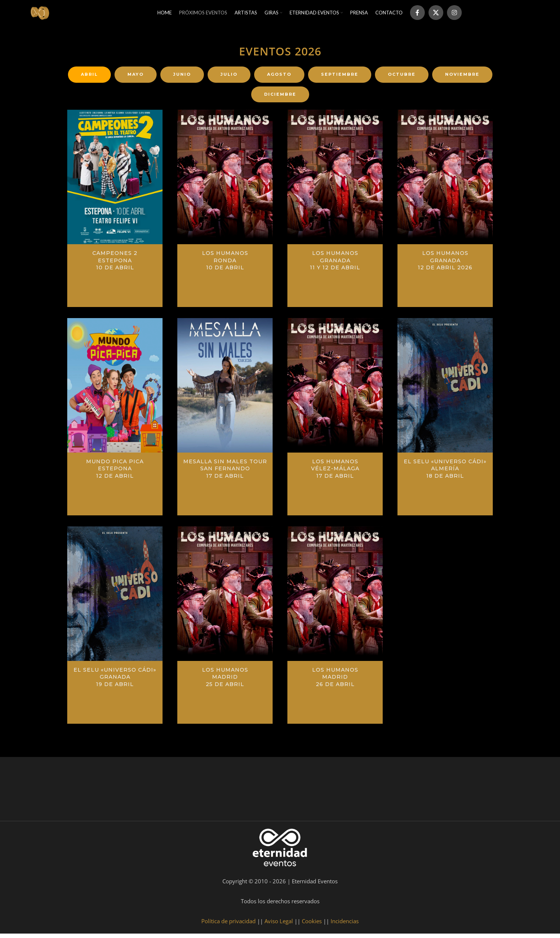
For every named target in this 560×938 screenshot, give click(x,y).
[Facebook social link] (417, 15)
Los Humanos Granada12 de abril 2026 (445, 264)
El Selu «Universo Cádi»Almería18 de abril (445, 473)
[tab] (89, 79)
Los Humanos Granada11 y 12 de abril (335, 264)
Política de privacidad (228, 925)
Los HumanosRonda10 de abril (225, 264)
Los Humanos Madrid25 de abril (225, 681)
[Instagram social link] (454, 15)
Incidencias (345, 925)
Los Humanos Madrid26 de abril (335, 681)
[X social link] (436, 15)
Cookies (312, 925)
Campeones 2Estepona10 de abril (115, 264)
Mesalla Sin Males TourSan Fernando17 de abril (225, 473)
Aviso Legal (279, 925)
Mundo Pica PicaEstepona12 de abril (115, 473)
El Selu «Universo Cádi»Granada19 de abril (115, 681)
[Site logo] (42, 14)
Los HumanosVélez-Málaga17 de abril (335, 473)
